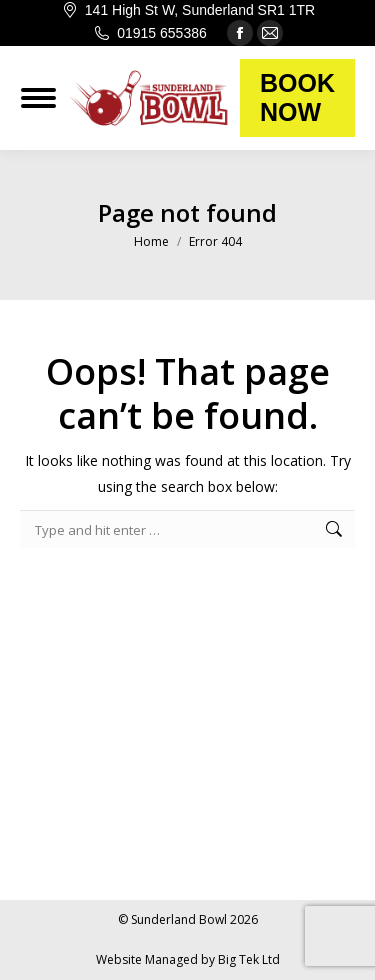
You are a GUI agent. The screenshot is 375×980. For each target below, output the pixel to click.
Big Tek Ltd (249, 959)
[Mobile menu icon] (38, 98)
